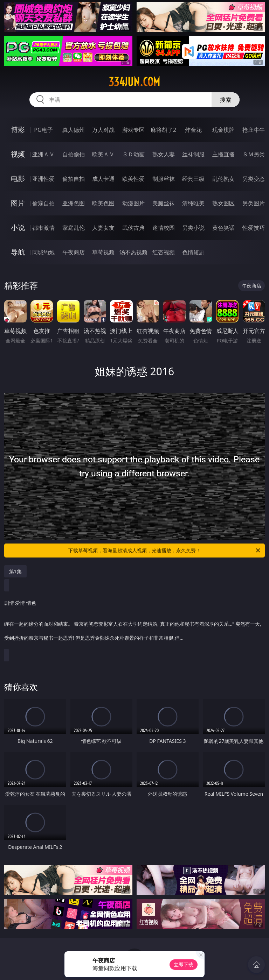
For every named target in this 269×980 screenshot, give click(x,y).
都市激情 (43, 228)
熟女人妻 (164, 154)
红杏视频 (164, 252)
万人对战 (103, 130)
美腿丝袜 (164, 203)
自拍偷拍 (74, 154)
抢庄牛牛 (254, 130)
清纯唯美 (193, 203)
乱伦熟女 (223, 179)
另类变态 (254, 179)
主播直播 (223, 154)
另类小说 (193, 228)
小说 (18, 228)
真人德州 (74, 130)
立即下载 (184, 964)
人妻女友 (103, 228)
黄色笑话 (223, 228)
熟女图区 (223, 203)
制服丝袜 (164, 179)
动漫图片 (133, 203)
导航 (18, 252)
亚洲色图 (74, 203)
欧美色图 (103, 203)
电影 (18, 179)
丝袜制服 (193, 154)
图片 (18, 203)
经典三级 (193, 179)
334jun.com (134, 82)
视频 (18, 154)
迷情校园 (164, 228)
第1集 (15, 571)
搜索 (226, 100)
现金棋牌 (223, 130)
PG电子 (43, 130)
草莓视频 (103, 252)
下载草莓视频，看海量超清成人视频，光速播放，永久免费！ (165, 551)
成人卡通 (103, 179)
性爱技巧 (254, 228)
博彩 (18, 130)
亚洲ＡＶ (43, 154)
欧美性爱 (133, 179)
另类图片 (254, 203)
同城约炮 (43, 252)
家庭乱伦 (74, 228)
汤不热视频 (133, 252)
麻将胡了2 (163, 130)
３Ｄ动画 (133, 154)
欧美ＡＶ (103, 154)
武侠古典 (133, 228)
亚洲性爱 (43, 179)
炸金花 (193, 130)
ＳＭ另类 (254, 154)
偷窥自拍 (43, 203)
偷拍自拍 (74, 179)
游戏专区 (133, 130)
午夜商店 (74, 252)
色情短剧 (193, 252)
